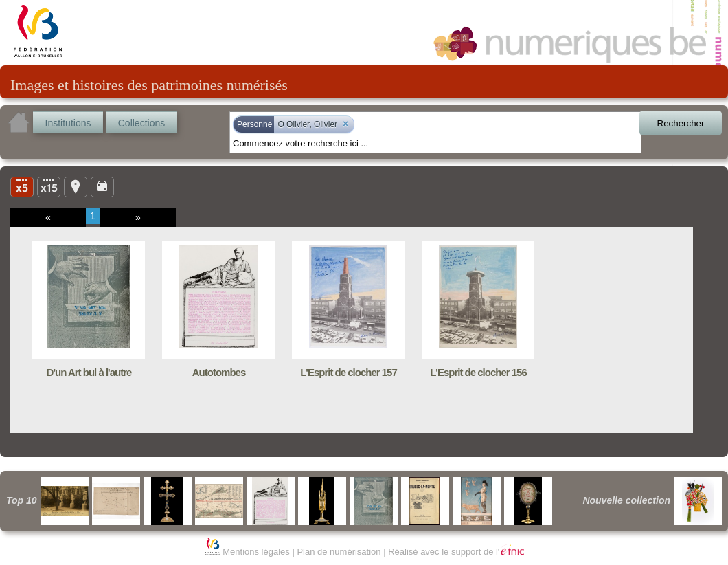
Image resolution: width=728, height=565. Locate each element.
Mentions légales (256, 552)
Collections (141, 123)
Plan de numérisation (339, 552)
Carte (76, 186)
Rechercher (681, 123)
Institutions (68, 123)
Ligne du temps (102, 186)
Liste (49, 186)
